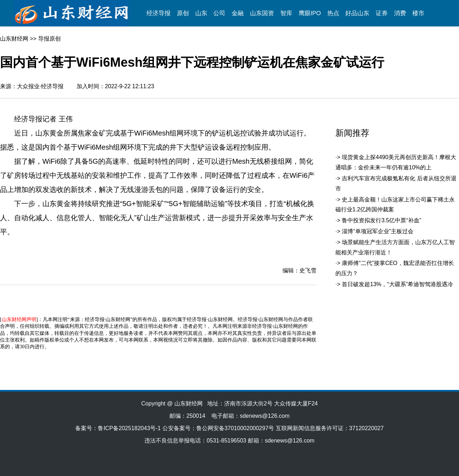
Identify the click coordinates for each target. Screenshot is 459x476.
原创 (183, 13)
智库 (286, 13)
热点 (333, 13)
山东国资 (262, 13)
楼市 (418, 13)
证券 (382, 13)
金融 (238, 13)
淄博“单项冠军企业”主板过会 (378, 231)
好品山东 (357, 13)
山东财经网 (14, 39)
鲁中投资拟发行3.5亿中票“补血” (381, 220)
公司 (219, 13)
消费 (400, 13)
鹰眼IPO (310, 13)
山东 (201, 13)
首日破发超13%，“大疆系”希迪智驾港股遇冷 (397, 284)
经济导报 (159, 13)
